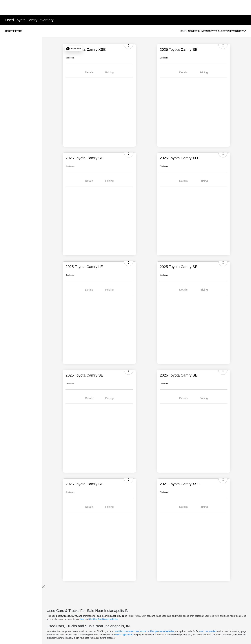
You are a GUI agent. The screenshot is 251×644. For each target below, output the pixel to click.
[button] (73, 49)
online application (124, 635)
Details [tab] (89, 72)
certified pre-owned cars (127, 631)
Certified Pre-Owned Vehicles (104, 619)
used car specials (208, 631)
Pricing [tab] (109, 72)
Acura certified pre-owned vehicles (157, 631)
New (82, 619)
